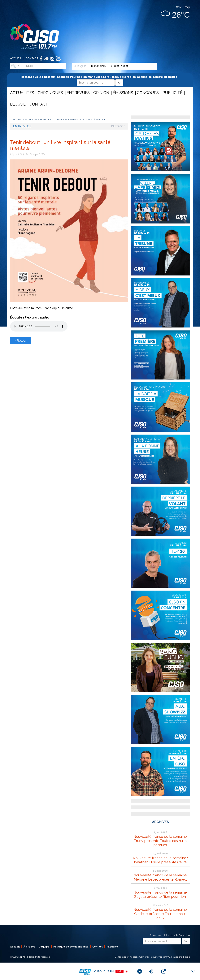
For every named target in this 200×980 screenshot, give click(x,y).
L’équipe (44, 947)
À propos (29, 947)
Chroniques (50, 93)
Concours (148, 93)
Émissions (123, 93)
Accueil (16, 58)
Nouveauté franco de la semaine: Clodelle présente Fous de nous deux (160, 914)
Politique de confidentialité (71, 947)
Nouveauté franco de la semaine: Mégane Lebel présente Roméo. (160, 877)
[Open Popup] (163, 971)
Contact (32, 58)
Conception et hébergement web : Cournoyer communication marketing (152, 957)
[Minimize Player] (193, 971)
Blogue (18, 104)
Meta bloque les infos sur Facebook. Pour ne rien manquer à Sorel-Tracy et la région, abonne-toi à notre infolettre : (100, 80)
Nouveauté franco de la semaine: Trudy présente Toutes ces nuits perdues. (160, 841)
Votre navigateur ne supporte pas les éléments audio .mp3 (39, 326)
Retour (21, 341)
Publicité (172, 93)
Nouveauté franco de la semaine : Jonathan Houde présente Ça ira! (160, 860)
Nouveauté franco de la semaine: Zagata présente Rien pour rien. (160, 894)
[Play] (140, 971)
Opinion (101, 93)
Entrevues (78, 93)
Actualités (22, 93)
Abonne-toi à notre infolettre (170, 935)
